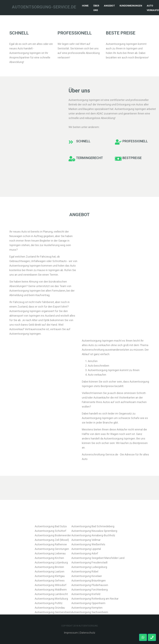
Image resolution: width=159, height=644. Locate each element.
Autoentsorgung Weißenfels (88, 544)
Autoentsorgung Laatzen (50, 571)
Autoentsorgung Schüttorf (51, 531)
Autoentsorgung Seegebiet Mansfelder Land (98, 558)
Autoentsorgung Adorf (85, 553)
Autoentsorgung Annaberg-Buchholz (93, 535)
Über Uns (96, 8)
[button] (152, 637)
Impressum (71, 633)
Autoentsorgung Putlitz (49, 603)
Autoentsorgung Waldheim (51, 590)
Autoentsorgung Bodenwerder (53, 535)
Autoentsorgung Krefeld (86, 594)
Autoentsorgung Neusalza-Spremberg (94, 531)
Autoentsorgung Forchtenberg (90, 590)
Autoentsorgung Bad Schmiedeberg (93, 526)
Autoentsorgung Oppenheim (88, 603)
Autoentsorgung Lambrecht (51, 594)
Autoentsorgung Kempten (87, 608)
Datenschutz (88, 633)
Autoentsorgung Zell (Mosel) (52, 540)
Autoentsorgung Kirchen (49, 558)
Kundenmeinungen (131, 6)
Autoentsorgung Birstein (49, 567)
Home (86, 5)
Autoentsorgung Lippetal (86, 549)
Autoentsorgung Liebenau (50, 553)
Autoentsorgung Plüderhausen (90, 585)
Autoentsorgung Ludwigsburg (89, 567)
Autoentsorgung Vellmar (86, 540)
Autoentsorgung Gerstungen (52, 549)
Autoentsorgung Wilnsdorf (51, 585)
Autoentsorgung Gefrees (50, 581)
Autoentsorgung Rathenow (51, 544)
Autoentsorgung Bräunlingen (89, 581)
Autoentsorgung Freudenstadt (89, 562)
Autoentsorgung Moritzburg (51, 599)
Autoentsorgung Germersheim (53, 612)
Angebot (109, 6)
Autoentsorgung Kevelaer (87, 576)
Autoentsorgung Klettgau (50, 576)
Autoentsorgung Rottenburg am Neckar (95, 599)
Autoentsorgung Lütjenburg (51, 562)
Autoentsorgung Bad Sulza (51, 526)
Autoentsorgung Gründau (50, 608)
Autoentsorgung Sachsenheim (90, 612)
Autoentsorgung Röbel (85, 571)
